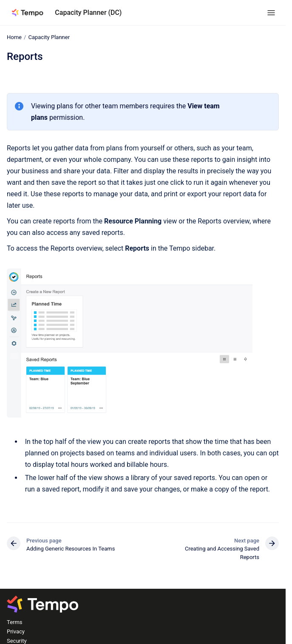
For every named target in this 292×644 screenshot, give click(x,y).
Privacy (16, 631)
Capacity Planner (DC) (88, 13)
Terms (15, 622)
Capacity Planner (49, 37)
